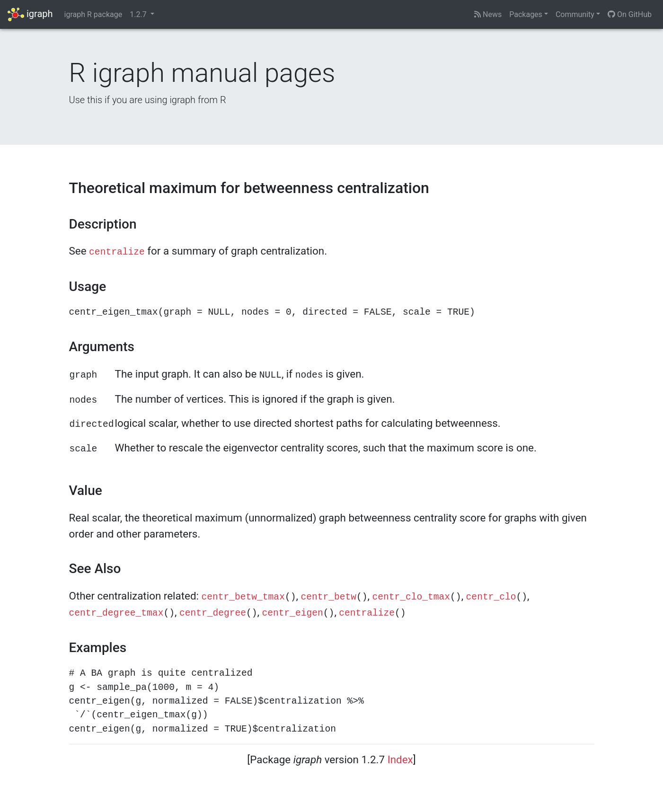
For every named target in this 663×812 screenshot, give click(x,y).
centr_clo (491, 597)
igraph (30, 14)
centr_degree (213, 613)
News (488, 14)
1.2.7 (139, 14)
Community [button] (575, 14)
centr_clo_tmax (411, 597)
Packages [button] (526, 14)
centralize (117, 252)
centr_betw (328, 597)
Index (400, 759)
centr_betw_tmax (243, 597)
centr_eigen (293, 613)
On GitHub (630, 14)
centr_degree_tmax (116, 613)
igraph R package (93, 14)
